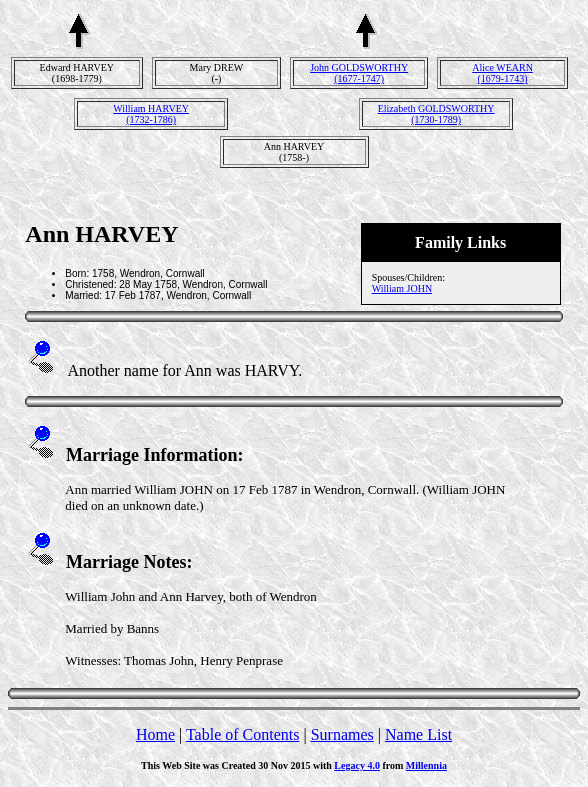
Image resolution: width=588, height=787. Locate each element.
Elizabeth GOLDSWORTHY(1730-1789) (436, 114)
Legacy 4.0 (357, 765)
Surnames (342, 734)
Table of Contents (243, 734)
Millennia (426, 765)
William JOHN (402, 288)
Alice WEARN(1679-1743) (502, 73)
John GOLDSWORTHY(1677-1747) (359, 73)
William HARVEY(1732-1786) (151, 114)
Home (155, 734)
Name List (418, 734)
